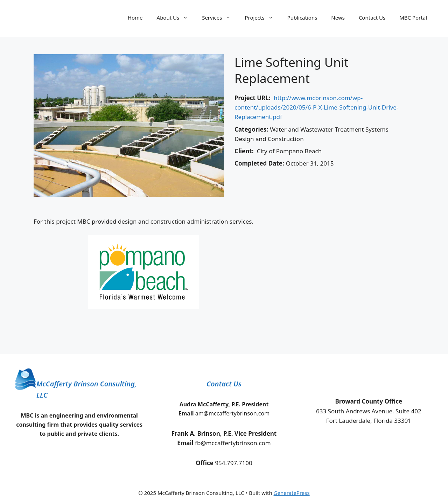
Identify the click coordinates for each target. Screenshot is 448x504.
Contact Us (372, 17)
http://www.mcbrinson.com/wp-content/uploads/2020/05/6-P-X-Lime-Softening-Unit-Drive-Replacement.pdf (316, 107)
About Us (176, 17)
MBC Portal (413, 17)
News (338, 17)
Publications (302, 17)
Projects (262, 17)
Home (135, 17)
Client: (244, 151)
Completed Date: (259, 163)
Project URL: (253, 98)
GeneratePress (292, 493)
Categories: (251, 129)
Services (220, 17)
